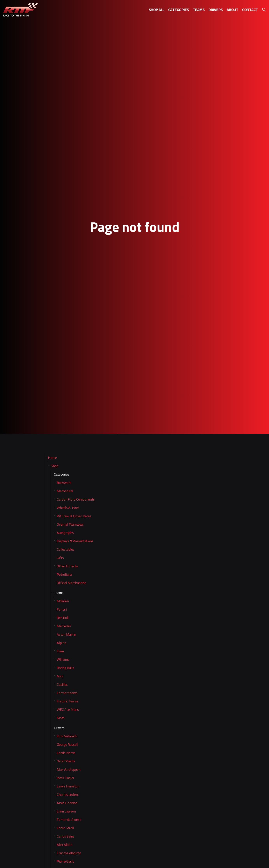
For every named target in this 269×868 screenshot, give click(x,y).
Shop (55, 466)
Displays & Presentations (75, 541)
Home (52, 458)
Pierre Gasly (66, 861)
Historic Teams (67, 701)
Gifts (60, 558)
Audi (60, 676)
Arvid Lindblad (67, 803)
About (232, 10)
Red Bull (63, 618)
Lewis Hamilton (68, 786)
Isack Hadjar (66, 778)
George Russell (67, 744)
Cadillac (62, 684)
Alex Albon (65, 845)
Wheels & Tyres (68, 508)
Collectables (66, 549)
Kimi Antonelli (67, 736)
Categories (179, 10)
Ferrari (62, 609)
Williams (63, 659)
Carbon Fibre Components (76, 499)
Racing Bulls (65, 668)
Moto (61, 718)
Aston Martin (66, 634)
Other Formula (67, 566)
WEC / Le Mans (68, 710)
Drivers (216, 10)
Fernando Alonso (69, 820)
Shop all (157, 10)
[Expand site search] (264, 10)
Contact (250, 10)
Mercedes (64, 626)
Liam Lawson (66, 811)
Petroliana (64, 574)
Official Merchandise (71, 583)
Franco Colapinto (69, 853)
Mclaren (63, 601)
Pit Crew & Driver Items (74, 516)
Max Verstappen (69, 769)
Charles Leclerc (68, 795)
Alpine (61, 643)
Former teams (67, 693)
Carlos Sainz (66, 836)
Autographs (65, 533)
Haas (60, 651)
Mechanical (65, 491)
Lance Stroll (65, 828)
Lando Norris (66, 753)
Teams (199, 10)
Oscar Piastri (66, 761)
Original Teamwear (70, 524)
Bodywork (64, 483)
